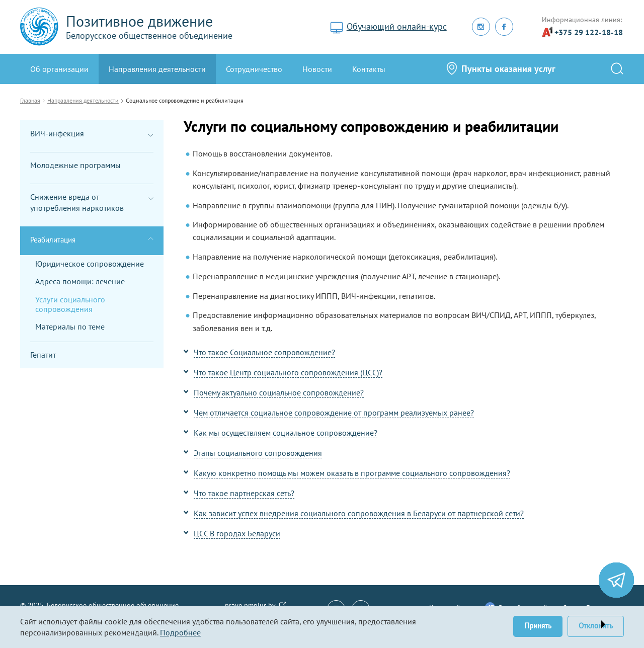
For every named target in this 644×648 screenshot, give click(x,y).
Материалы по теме (70, 327)
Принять (538, 626)
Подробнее (180, 632)
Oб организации (59, 69)
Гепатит (43, 355)
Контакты (369, 69)
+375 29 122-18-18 (589, 32)
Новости (317, 69)
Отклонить (596, 626)
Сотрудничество (254, 69)
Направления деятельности (157, 69)
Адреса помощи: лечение (80, 281)
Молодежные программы (75, 165)
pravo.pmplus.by (250, 605)
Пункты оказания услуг (508, 69)
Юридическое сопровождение (90, 264)
